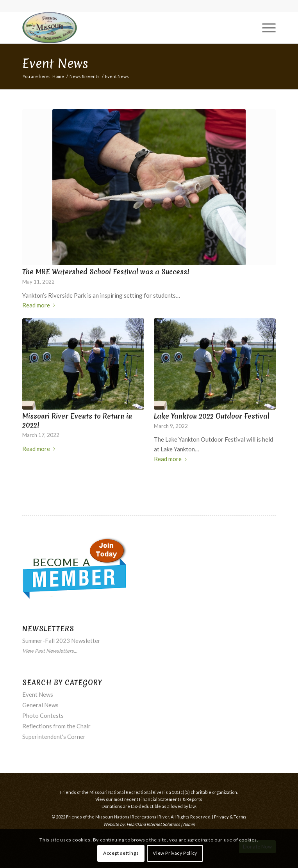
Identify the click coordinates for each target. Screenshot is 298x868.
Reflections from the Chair (56, 726)
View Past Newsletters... (50, 651)
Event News (55, 63)
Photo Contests (43, 715)
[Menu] (265, 28)
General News (40, 705)
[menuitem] (265, 28)
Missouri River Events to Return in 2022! (77, 421)
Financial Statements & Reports (171, 799)
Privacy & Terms (230, 817)
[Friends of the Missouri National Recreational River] (124, 28)
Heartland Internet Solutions (153, 824)
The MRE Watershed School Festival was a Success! (106, 272)
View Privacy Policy (175, 853)
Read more (40, 305)
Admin (189, 824)
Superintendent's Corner (54, 737)
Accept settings (121, 853)
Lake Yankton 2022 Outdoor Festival (212, 416)
